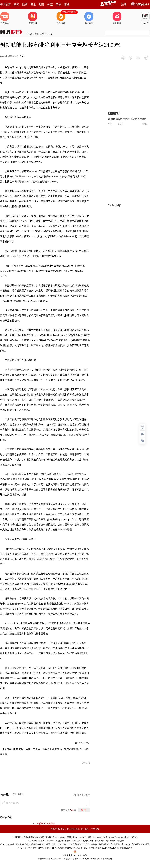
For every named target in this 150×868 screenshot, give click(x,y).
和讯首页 (5, 4)
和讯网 (30, 34)
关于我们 (85, 828)
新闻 (16, 4)
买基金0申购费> (69, 12)
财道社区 (33, 18)
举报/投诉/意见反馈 (60, 828)
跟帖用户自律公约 (82, 794)
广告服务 (95, 828)
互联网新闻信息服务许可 (26, 843)
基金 (33, 4)
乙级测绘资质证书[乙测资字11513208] (116, 843)
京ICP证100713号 (8, 843)
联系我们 (75, 828)
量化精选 (117, 18)
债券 (58, 4)
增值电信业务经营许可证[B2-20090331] (52, 843)
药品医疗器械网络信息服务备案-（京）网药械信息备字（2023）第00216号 (87, 847)
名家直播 (89, 18)
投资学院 (5, 18)
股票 (25, 4)
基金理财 (61, 18)
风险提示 (120, 839)
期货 (42, 4)
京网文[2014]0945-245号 (47, 847)
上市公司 (44, 34)
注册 (124, 4)
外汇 (50, 4)
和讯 (22, 56)
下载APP (145, 18)
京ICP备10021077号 (125, 847)
